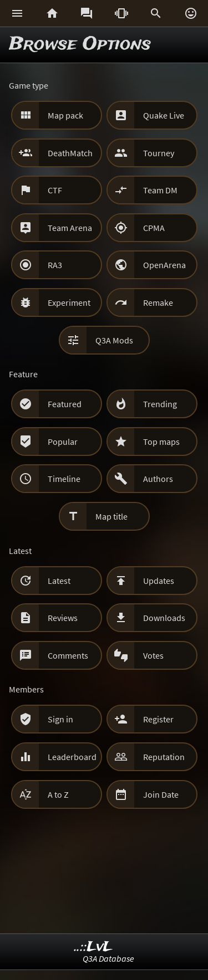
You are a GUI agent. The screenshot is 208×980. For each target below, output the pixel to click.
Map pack (65, 115)
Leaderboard (72, 757)
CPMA (154, 228)
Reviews (63, 618)
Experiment (69, 302)
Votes (153, 655)
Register (158, 719)
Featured (65, 404)
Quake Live (164, 115)
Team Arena (70, 228)
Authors (158, 479)
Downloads (164, 618)
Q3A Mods (114, 340)
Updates (159, 581)
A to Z (58, 794)
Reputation (164, 757)
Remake (158, 302)
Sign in (60, 719)
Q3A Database (108, 958)
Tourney (159, 153)
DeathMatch (70, 153)
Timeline (64, 479)
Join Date (161, 794)
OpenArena (164, 265)
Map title (111, 516)
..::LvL (93, 947)
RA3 (55, 265)
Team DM (160, 190)
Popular (63, 442)
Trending (160, 404)
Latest (59, 581)
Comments (68, 655)
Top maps (161, 442)
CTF (55, 190)
